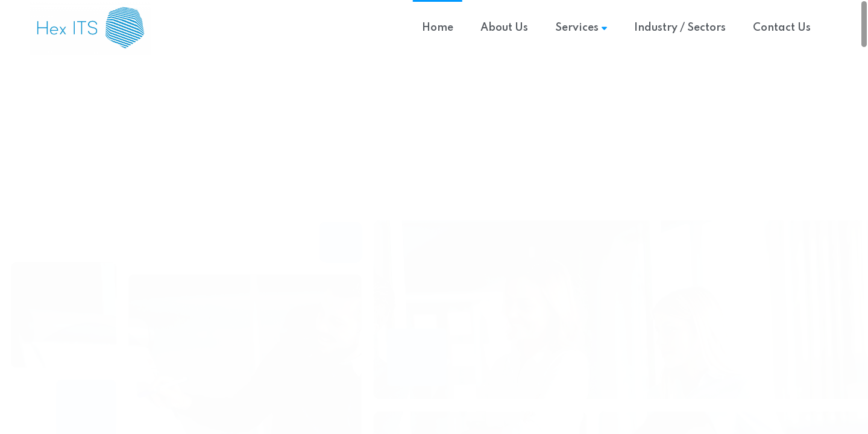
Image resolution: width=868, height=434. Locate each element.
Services (581, 28)
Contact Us (782, 28)
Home (438, 28)
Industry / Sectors (680, 28)
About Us (504, 28)
